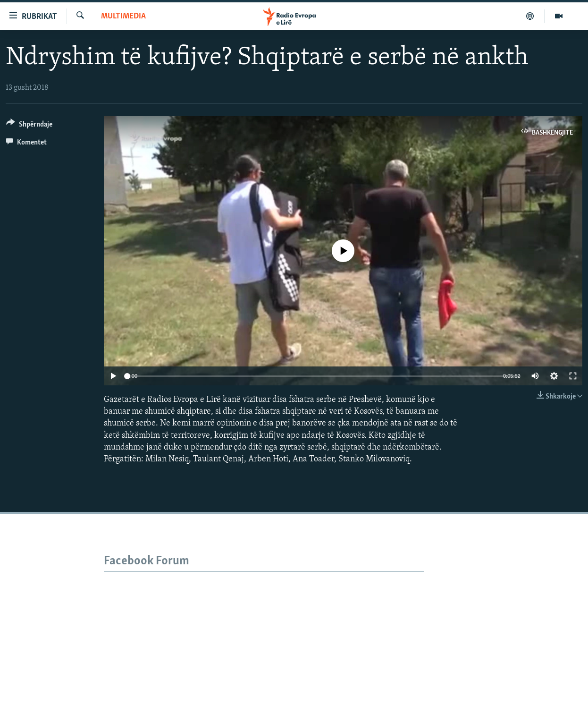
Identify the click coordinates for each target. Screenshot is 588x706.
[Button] (29, 126)
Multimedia (123, 16)
